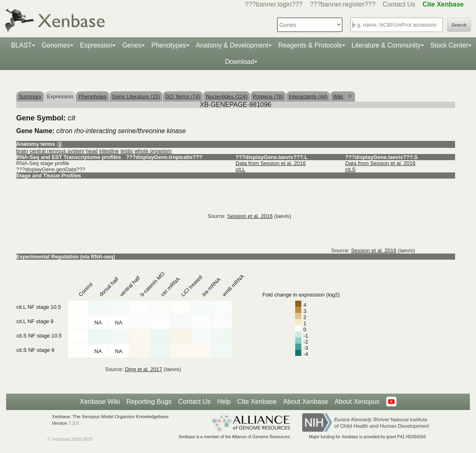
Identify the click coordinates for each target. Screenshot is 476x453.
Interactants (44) (308, 96)
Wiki (339, 96)
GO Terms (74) (183, 96)
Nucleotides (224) (227, 96)
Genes (132, 45)
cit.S (350, 169)
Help (224, 402)
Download (240, 62)
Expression (96, 45)
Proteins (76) (268, 96)
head (92, 151)
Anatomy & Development (232, 45)
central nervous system (57, 151)
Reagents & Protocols (310, 45)
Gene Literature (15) (136, 96)
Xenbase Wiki (100, 402)
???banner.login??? (274, 4)
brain (22, 151)
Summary (30, 96)
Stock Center (449, 45)
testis (127, 151)
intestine (109, 151)
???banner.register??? (343, 4)
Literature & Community (386, 45)
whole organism (153, 151)
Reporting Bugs (149, 402)
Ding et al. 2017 (144, 369)
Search (459, 25)
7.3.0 (74, 423)
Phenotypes (169, 45)
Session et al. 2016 (250, 216)
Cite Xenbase (257, 402)
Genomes (56, 45)
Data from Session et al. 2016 (271, 163)
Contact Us (399, 4)
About (357, 402)
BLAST (22, 45)
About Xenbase (306, 402)
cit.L (241, 169)
